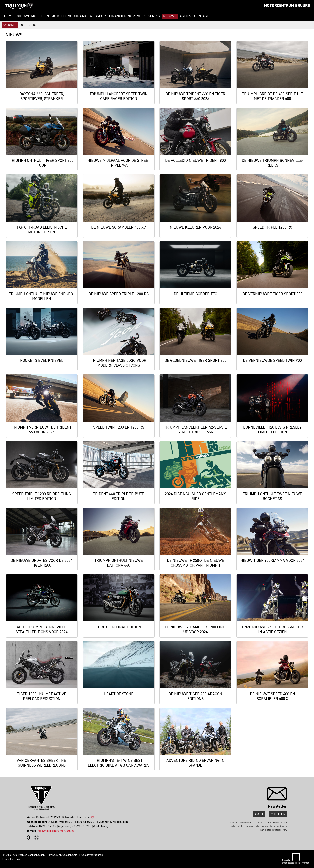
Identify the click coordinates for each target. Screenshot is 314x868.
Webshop (98, 16)
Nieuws (170, 16)
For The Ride (28, 25)
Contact (202, 16)
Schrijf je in (278, 814)
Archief (259, 814)
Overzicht (10, 25)
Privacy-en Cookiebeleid (63, 855)
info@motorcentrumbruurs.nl (55, 831)
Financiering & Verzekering (134, 16)
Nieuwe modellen (33, 16)
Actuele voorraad (69, 16)
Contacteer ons (11, 859)
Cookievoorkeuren (92, 855)
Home (9, 16)
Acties (185, 16)
